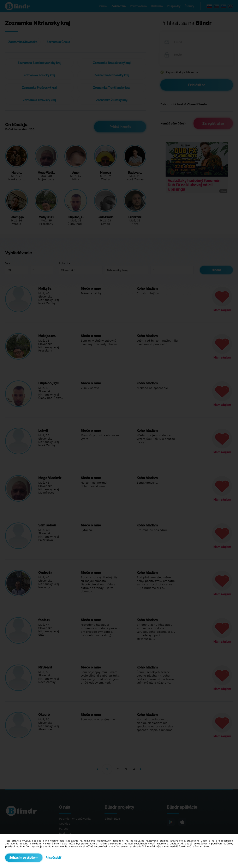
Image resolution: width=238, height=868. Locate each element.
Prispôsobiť (53, 858)
